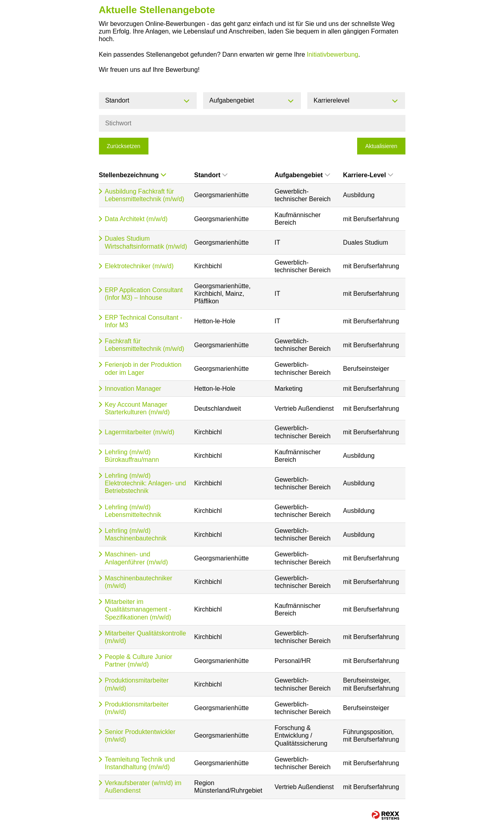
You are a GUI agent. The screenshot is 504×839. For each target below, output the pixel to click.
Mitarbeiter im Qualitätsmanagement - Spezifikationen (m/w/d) (138, 609)
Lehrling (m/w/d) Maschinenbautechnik (136, 534)
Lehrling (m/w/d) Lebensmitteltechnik (133, 511)
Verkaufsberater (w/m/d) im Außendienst (143, 787)
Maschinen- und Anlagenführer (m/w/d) (136, 558)
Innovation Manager (133, 389)
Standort (211, 175)
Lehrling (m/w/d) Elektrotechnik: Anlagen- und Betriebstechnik (146, 483)
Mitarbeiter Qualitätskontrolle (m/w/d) (146, 637)
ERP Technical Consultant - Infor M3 (144, 321)
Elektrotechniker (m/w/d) (139, 266)
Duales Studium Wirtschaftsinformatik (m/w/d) (146, 242)
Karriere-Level (368, 175)
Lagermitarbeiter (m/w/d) (140, 432)
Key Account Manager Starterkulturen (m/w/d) (137, 408)
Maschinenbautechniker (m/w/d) (139, 582)
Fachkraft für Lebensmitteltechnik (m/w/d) (145, 345)
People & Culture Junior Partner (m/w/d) (139, 661)
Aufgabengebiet (302, 175)
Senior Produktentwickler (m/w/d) (140, 736)
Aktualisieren (381, 146)
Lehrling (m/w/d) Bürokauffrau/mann (132, 456)
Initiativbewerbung (333, 54)
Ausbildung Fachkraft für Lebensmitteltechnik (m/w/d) (145, 195)
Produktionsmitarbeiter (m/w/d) (137, 684)
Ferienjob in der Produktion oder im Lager (143, 368)
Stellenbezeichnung (132, 175)
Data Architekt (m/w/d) (136, 219)
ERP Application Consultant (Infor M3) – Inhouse (144, 294)
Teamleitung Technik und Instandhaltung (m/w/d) (140, 763)
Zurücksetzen (124, 146)
